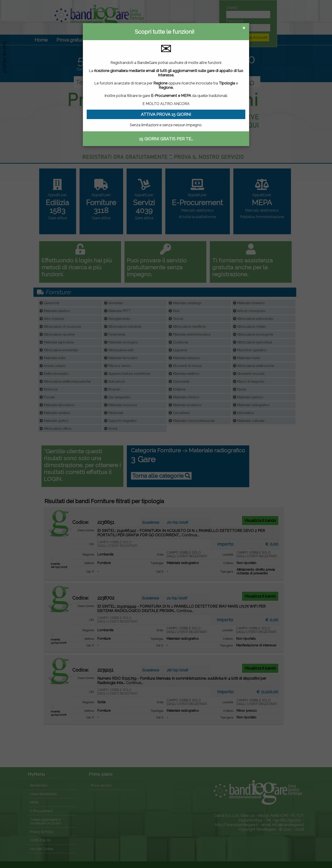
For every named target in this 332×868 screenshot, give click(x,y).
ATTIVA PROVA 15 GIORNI (166, 114)
